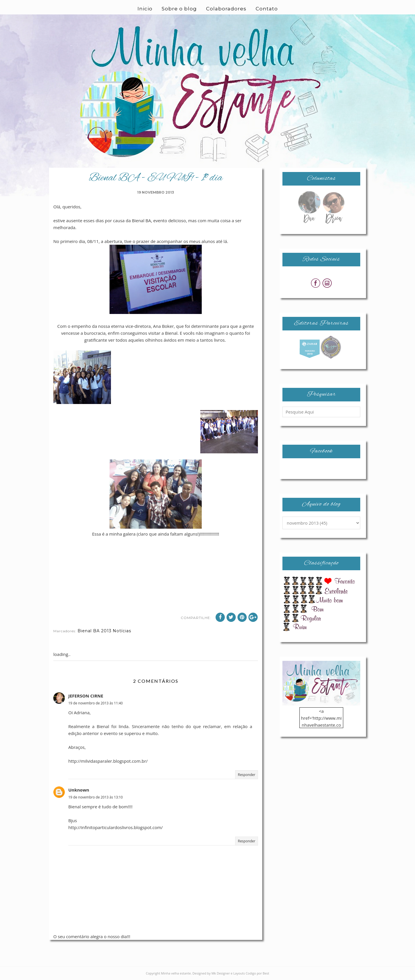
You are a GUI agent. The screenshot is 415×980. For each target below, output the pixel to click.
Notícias (122, 631)
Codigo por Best (257, 973)
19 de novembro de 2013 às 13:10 (96, 797)
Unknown (79, 790)
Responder (247, 775)
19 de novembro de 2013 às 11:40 (96, 703)
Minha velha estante (176, 973)
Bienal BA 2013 (95, 631)
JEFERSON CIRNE (86, 696)
